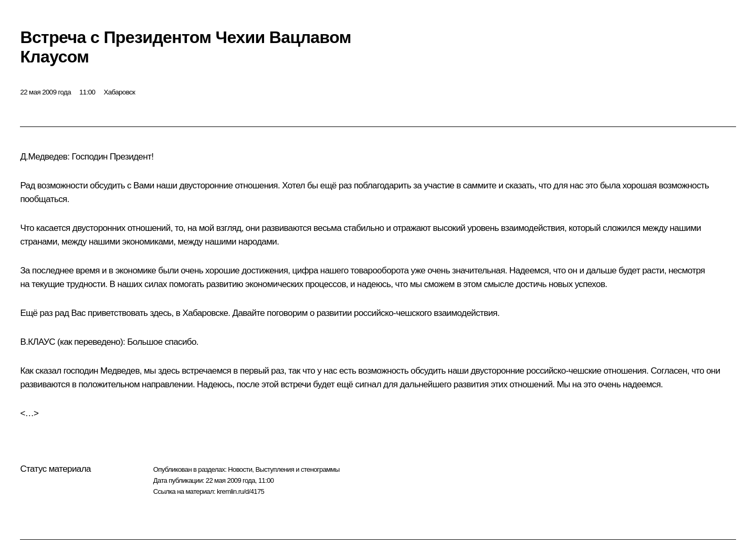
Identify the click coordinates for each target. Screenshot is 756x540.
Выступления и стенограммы (297, 469)
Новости (240, 469)
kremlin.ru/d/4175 (240, 491)
